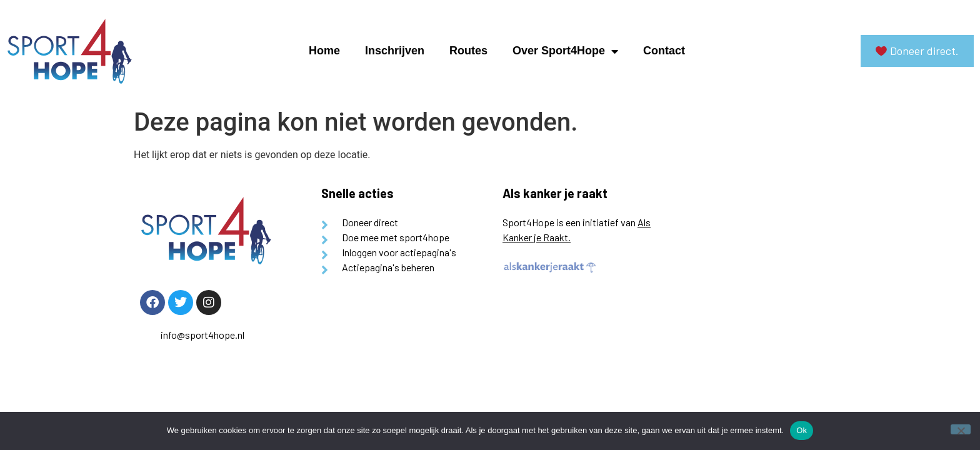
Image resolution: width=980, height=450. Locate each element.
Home (324, 51)
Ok (802, 430)
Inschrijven (395, 51)
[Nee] (961, 429)
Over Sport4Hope (565, 51)
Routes (468, 51)
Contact (664, 51)
